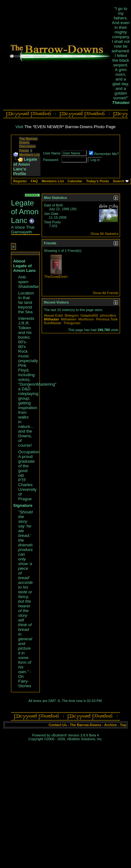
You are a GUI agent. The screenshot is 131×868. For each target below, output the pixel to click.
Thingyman (72, 323)
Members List (29, 155)
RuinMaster (53, 323)
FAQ (34, 181)
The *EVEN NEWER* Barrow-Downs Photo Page (70, 127)
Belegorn (72, 315)
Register (20, 181)
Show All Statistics (105, 234)
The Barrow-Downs (86, 725)
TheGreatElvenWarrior (61, 277)
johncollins (108, 315)
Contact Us (58, 725)
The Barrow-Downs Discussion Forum (29, 145)
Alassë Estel (53, 315)
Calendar (75, 181)
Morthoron (86, 319)
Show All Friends (106, 293)
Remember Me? (104, 154)
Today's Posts (98, 181)
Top (123, 725)
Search (119, 181)
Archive (111, 725)
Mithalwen (69, 319)
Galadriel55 (89, 315)
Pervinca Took (107, 319)
